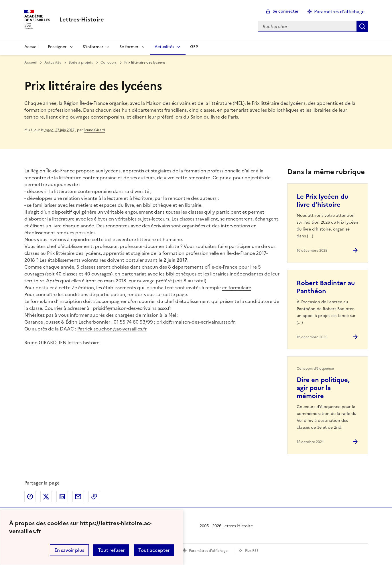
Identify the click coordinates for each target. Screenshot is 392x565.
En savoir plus (69, 550)
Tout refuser (111, 550)
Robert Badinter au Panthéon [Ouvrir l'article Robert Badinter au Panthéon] (326, 287)
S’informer (93, 47)
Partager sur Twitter (46, 497)
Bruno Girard (94, 130)
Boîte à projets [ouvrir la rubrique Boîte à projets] (81, 62)
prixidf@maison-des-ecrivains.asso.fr (132, 308)
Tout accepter (154, 550)
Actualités (164, 47)
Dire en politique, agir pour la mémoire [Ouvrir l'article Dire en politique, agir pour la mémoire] (323, 388)
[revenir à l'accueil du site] (82, 19)
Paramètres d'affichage (208, 551)
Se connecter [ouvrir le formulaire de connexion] (286, 11)
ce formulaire (237, 288)
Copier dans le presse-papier (94, 497)
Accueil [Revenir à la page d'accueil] (31, 47)
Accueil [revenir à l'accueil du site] (30, 62)
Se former (129, 47)
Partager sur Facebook (30, 497)
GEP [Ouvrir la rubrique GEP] (194, 47)
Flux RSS (252, 551)
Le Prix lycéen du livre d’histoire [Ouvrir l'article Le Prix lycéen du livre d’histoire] (322, 201)
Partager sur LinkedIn (62, 497)
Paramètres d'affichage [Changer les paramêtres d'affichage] (339, 11)
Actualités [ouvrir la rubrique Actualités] (53, 62)
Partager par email (78, 497)
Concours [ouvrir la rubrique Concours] (109, 62)
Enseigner (57, 47)
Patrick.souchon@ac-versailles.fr (112, 329)
